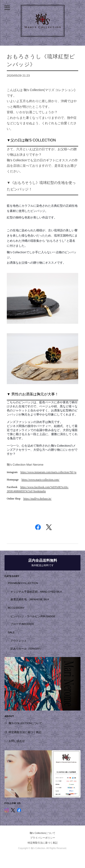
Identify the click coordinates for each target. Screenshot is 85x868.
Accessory (16, 608)
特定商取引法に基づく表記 (25, 732)
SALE (11, 632)
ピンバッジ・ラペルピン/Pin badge (33, 616)
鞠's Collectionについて (25, 723)
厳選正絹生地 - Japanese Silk (30, 599)
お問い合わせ (17, 741)
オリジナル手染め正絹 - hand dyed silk (36, 592)
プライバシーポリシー (43, 838)
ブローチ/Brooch (22, 624)
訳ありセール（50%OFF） (27, 649)
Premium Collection (23, 583)
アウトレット (19, 641)
